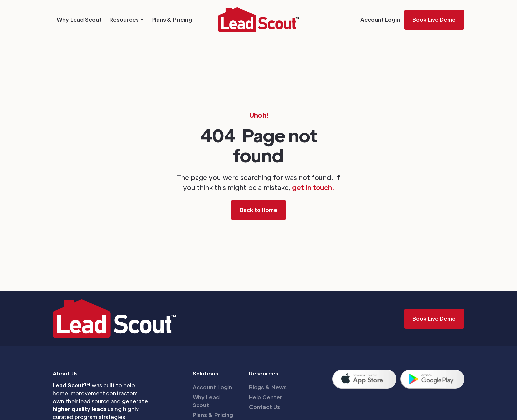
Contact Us (264, 407)
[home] (258, 20)
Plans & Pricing (172, 20)
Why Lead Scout (79, 20)
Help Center (266, 397)
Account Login (380, 20)
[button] (126, 20)
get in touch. (313, 187)
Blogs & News (268, 387)
